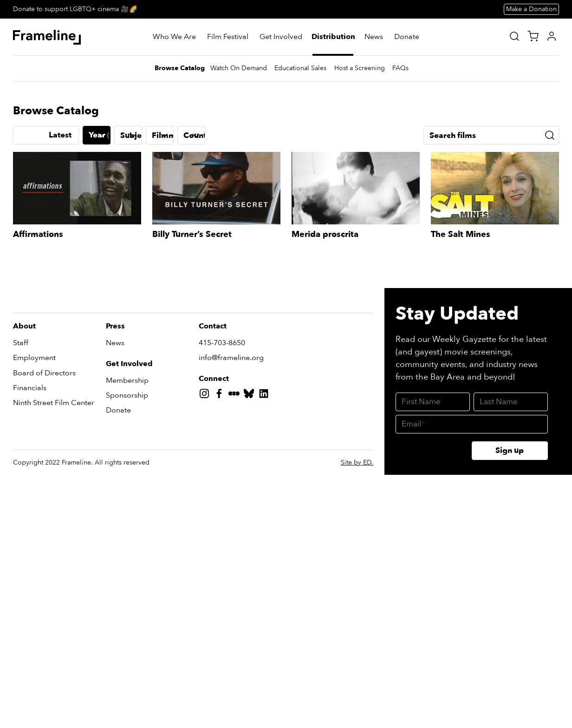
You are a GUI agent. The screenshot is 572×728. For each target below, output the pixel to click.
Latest (60, 479)
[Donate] (407, 37)
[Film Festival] (228, 37)
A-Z (27, 479)
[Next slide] (552, 279)
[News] (374, 37)
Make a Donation (531, 9)
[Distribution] (334, 37)
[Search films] (491, 479)
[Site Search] (514, 36)
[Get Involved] (281, 37)
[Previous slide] (20, 279)
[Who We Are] (174, 37)
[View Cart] (533, 36)
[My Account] (552, 36)
